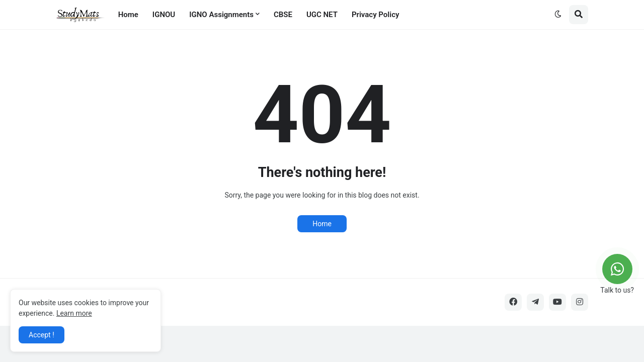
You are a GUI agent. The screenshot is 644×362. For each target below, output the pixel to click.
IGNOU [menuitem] (164, 15)
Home (322, 224)
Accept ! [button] (42, 335)
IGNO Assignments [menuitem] (221, 15)
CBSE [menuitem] (283, 15)
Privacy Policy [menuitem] (375, 15)
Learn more (74, 313)
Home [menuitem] (128, 15)
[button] (558, 15)
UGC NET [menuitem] (322, 15)
